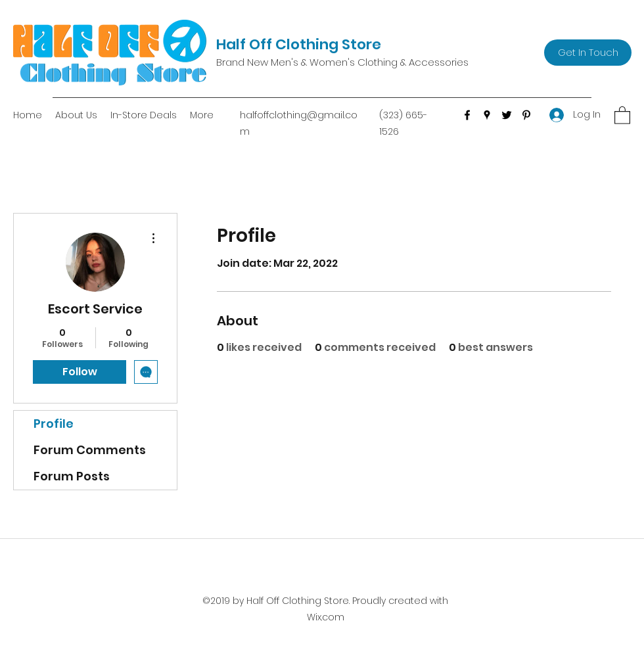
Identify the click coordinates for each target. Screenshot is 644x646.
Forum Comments (90, 450)
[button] (622, 115)
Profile (54, 424)
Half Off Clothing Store (299, 44)
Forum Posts (72, 476)
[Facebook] (467, 115)
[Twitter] (507, 115)
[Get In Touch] (588, 53)
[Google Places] (487, 115)
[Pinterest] (526, 115)
